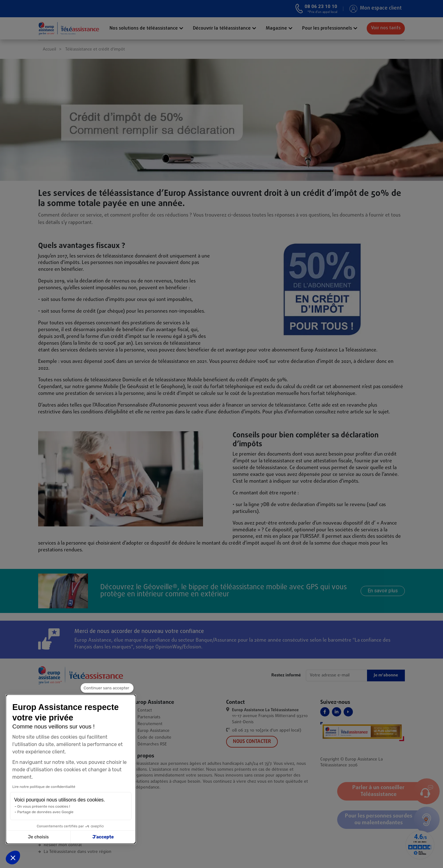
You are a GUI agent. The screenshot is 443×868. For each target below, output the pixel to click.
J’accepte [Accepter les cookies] (100, 837)
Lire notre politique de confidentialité (41, 787)
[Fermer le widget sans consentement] (107, 688)
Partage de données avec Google (43, 812)
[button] (13, 858)
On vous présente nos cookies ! (41, 806)
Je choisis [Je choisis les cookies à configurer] (36, 837)
